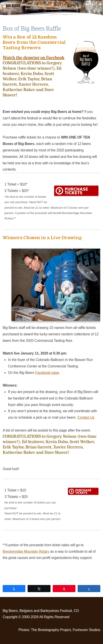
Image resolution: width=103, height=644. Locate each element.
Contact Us (86, 417)
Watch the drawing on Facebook (33, 58)
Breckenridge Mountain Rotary (26, 551)
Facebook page (47, 373)
